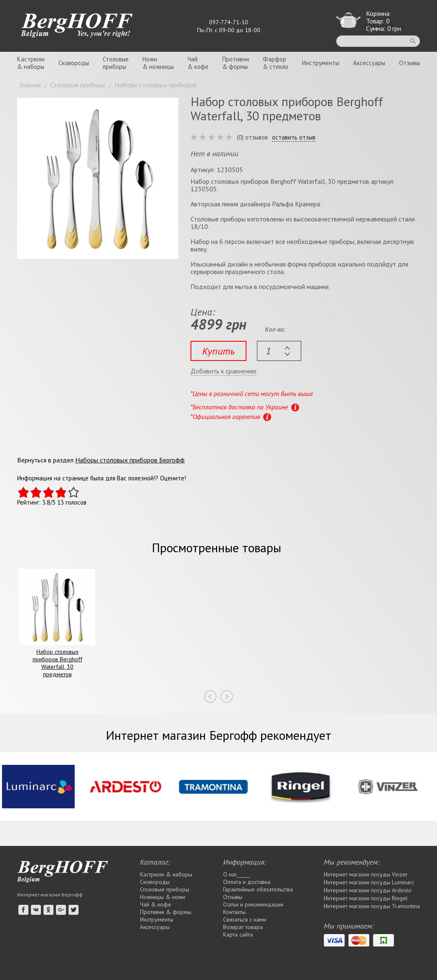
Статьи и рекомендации (253, 904)
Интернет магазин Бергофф (50, 895)
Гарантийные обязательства (258, 889)
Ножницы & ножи (163, 897)
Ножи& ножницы (158, 63)
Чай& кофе (198, 63)
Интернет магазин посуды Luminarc (369, 882)
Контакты (234, 912)
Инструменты (321, 63)
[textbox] (279, 351)
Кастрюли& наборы (31, 63)
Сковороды (74, 63)
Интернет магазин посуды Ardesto (368, 890)
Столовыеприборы (116, 63)
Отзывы (409, 63)
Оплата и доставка (247, 882)
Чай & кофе (156, 904)
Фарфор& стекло (276, 63)
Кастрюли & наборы (166, 874)
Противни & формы (166, 912)
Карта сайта (238, 934)
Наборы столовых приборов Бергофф (130, 460)
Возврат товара (243, 927)
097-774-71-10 (229, 22)
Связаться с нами (245, 919)
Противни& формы (236, 63)
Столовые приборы (165, 889)
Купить (218, 351)
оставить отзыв (294, 137)
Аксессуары (369, 63)
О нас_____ (236, 874)
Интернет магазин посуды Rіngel (366, 898)
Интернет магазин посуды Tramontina (372, 906)
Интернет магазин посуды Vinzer (366, 874)
